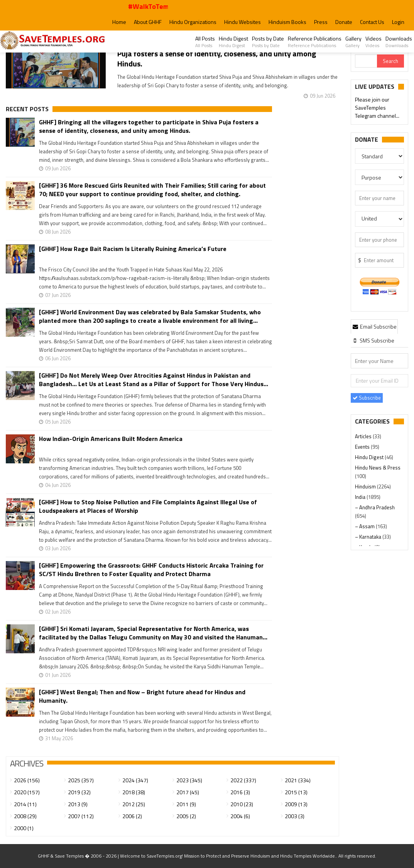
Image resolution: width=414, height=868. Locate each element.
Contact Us (372, 22)
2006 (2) (132, 816)
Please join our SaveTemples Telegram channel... (377, 108)
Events (363, 447)
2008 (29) (25, 816)
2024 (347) (135, 780)
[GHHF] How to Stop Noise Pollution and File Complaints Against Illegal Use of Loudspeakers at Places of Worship (148, 506)
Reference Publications (315, 42)
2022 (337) (243, 780)
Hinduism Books (287, 22)
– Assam (365, 526)
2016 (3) (240, 792)
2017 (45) (188, 792)
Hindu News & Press (378, 468)
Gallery (353, 42)
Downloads (399, 42)
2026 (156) (27, 780)
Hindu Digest (233, 42)
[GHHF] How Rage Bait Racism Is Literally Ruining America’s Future (133, 249)
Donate (344, 22)
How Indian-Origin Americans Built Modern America (111, 439)
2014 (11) (25, 804)
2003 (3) (295, 816)
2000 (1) (24, 828)
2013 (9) (78, 804)
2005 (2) (186, 816)
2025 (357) (81, 780)
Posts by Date (268, 42)
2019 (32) (79, 792)
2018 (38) (134, 792)
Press (321, 22)
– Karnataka (369, 537)
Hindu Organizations (193, 22)
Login (398, 22)
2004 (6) (240, 816)
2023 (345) (189, 780)
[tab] (374, 326)
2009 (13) (296, 804)
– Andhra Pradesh (375, 507)
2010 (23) (242, 804)
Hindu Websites (242, 22)
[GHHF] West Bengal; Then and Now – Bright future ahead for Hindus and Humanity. (142, 696)
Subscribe (367, 398)
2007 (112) (81, 816)
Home (119, 22)
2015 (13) (296, 792)
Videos (373, 42)
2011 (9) (186, 804)
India (361, 497)
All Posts (205, 42)
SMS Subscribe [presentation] (373, 340)
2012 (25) (134, 804)
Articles (364, 436)
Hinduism (366, 487)
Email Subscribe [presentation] (374, 326)
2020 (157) (27, 792)
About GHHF (148, 22)
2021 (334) (298, 780)
